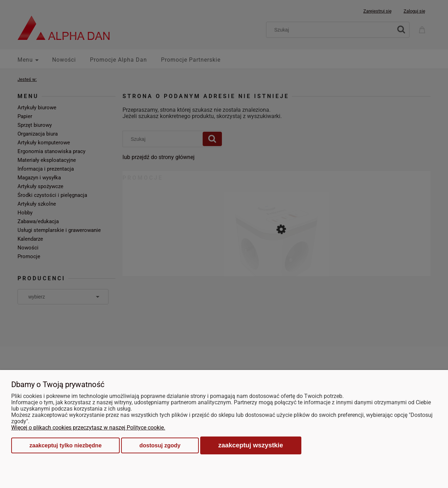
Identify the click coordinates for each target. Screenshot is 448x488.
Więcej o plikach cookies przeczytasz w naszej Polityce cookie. (88, 428)
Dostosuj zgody (160, 445)
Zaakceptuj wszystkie (251, 445)
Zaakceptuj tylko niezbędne (65, 445)
